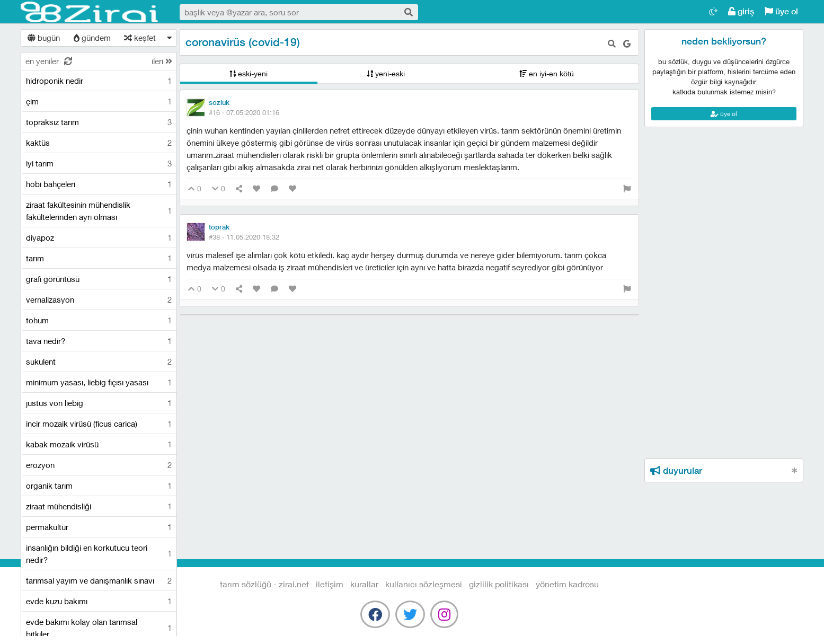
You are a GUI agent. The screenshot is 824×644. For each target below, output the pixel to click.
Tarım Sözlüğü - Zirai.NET (90, 12)
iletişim (330, 584)
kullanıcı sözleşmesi (424, 584)
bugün (44, 38)
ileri (162, 61)
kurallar (364, 584)
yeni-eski (386, 73)
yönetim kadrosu (567, 584)
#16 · (244, 112)
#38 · (244, 237)
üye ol (781, 11)
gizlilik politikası (499, 584)
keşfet (140, 38)
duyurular (676, 471)
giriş (741, 11)
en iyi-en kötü (547, 73)
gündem (92, 38)
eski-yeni (249, 73)
